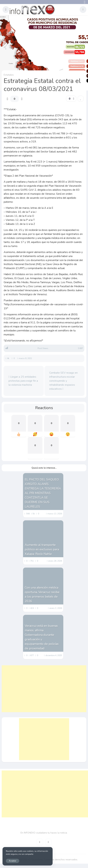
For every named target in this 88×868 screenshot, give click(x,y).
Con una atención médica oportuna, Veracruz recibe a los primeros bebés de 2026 (42, 594)
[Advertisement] (44, 689)
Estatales (9, 75)
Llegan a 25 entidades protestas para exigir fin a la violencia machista (23, 381)
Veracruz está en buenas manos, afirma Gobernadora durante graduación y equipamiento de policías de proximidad (42, 637)
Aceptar (13, 861)
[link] (81, 99)
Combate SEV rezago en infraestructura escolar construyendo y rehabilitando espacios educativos (63, 381)
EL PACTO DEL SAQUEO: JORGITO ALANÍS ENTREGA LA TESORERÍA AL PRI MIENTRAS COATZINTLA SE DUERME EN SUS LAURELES (43, 493)
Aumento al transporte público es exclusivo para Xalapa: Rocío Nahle (42, 549)
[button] (6, 10)
